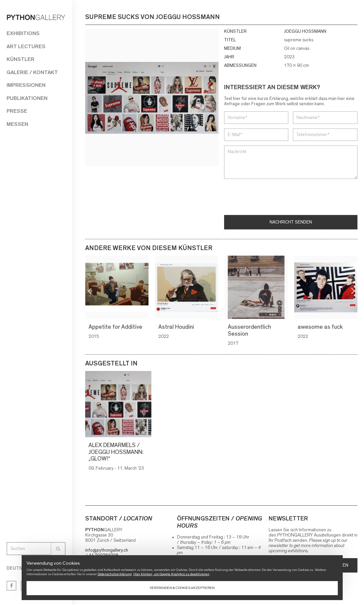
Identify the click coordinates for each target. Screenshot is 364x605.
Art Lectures (26, 46)
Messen (17, 124)
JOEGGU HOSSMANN (305, 31)
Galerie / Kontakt (32, 72)
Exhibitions (23, 33)
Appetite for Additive (116, 327)
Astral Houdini (177, 327)
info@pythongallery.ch (107, 550)
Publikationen (27, 98)
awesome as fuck (321, 327)
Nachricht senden (291, 222)
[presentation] (274, 198)
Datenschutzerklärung (115, 574)
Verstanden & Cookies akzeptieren (182, 588)
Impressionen (26, 85)
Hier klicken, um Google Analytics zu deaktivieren (171, 574)
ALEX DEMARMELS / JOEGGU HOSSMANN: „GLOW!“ (116, 452)
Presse (17, 111)
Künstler (20, 59)
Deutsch (17, 568)
